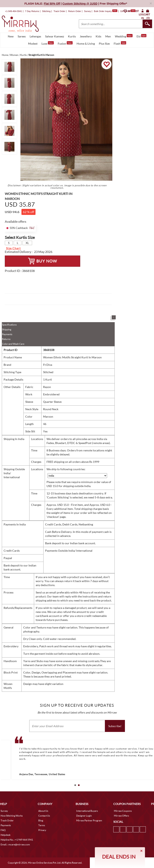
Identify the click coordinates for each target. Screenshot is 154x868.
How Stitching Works (12, 816)
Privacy (42, 830)
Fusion (65, 43)
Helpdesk (6, 835)
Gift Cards (128, 11)
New (11, 36)
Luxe (48, 43)
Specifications (9, 325)
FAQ (3, 830)
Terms (42, 825)
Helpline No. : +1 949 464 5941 (17, 840)
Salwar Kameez (55, 36)
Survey (87, 11)
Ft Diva (48, 365)
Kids (98, 36)
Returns (6, 339)
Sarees (22, 36)
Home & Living (86, 44)
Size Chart (13, 248)
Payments (7, 334)
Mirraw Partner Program (89, 820)
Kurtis (72, 36)
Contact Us (44, 816)
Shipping (7, 329)
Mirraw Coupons (123, 811)
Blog (41, 820)
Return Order (75, 11)
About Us (43, 811)
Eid (141, 36)
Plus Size (104, 44)
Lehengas (35, 36)
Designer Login (84, 816)
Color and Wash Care (13, 344)
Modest (33, 44)
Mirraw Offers (121, 816)
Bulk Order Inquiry (103, 11)
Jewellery (86, 36)
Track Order (59, 11)
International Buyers (87, 811)
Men (108, 36)
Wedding (124, 36)
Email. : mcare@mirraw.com (15, 844)
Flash (120, 43)
